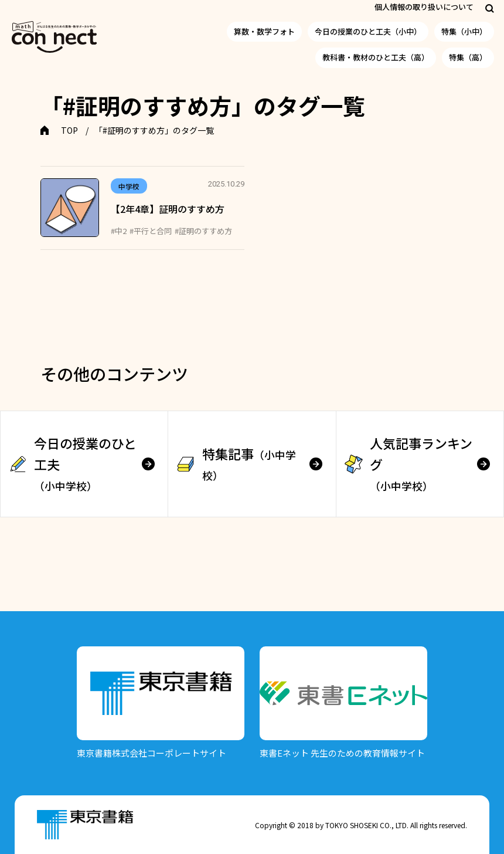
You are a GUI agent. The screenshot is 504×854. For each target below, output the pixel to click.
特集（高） (468, 57)
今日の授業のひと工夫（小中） (368, 31)
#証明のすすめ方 (203, 231)
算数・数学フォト (264, 31)
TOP (69, 130)
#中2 (119, 231)
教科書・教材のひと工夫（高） (376, 57)
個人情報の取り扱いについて (424, 7)
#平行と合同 (151, 231)
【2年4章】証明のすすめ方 (168, 209)
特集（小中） (464, 31)
